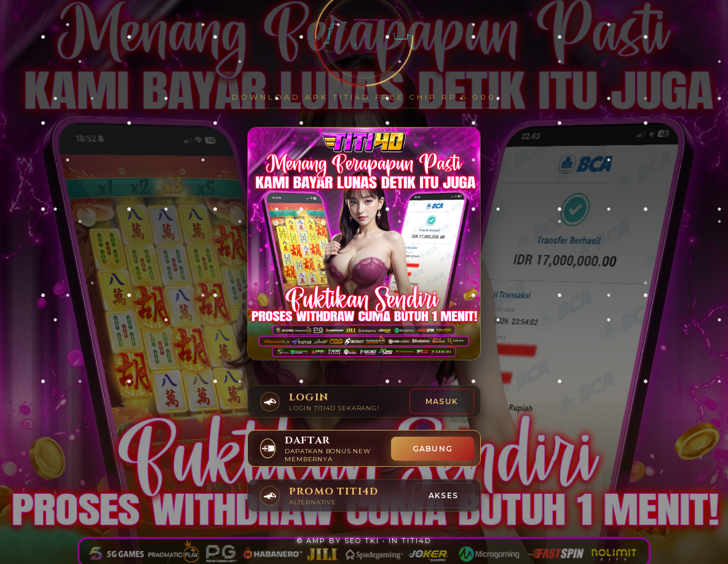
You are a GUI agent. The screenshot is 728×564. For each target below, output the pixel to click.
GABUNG (433, 449)
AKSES (443, 495)
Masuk (442, 401)
